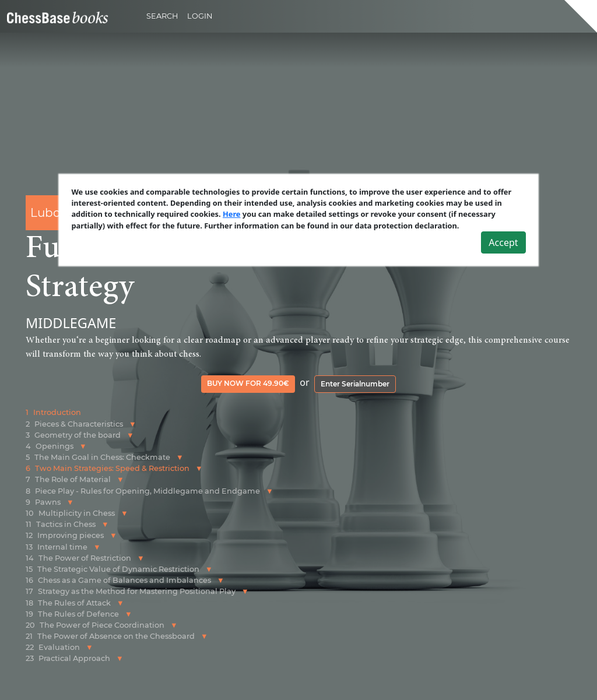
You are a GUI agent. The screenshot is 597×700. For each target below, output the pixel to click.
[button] (133, 424)
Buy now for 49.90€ (248, 383)
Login (200, 16)
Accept (503, 242)
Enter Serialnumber (355, 384)
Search (162, 16)
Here (232, 214)
